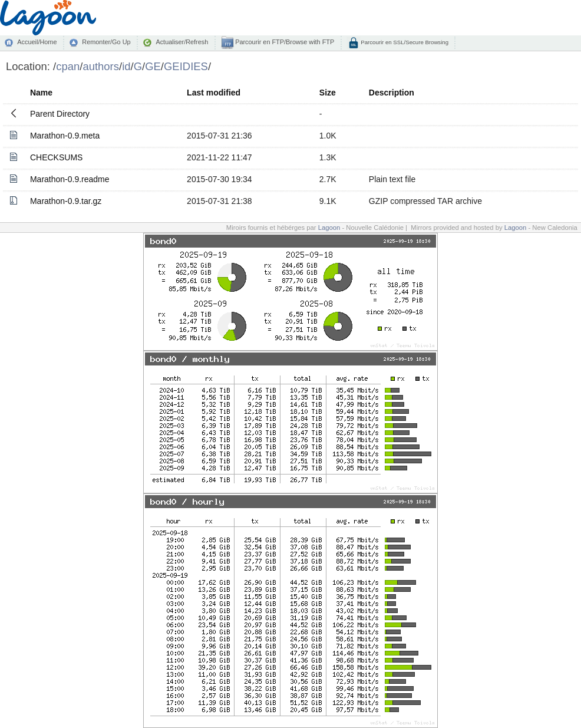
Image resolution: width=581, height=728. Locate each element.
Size (328, 93)
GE (153, 66)
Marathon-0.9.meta (65, 136)
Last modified (214, 93)
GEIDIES (186, 66)
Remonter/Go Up (106, 42)
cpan (68, 66)
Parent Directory (60, 114)
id (126, 66)
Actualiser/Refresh (182, 42)
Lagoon (329, 228)
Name (41, 93)
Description (392, 93)
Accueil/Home (37, 42)
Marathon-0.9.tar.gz (66, 201)
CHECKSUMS (56, 157)
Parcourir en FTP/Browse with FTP (284, 42)
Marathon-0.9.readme (70, 179)
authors (101, 66)
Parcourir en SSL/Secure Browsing (404, 42)
